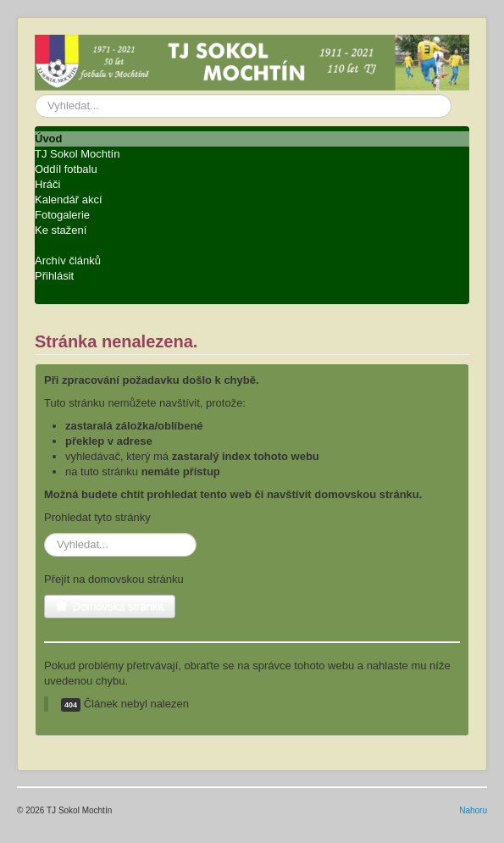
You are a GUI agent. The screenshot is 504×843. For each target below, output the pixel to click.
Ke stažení (61, 230)
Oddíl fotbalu (66, 169)
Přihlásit (54, 276)
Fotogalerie (62, 215)
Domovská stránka (110, 606)
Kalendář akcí (69, 200)
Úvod (49, 139)
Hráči (47, 184)
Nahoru (473, 810)
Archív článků (68, 261)
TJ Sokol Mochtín (77, 154)
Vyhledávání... (35, 94)
